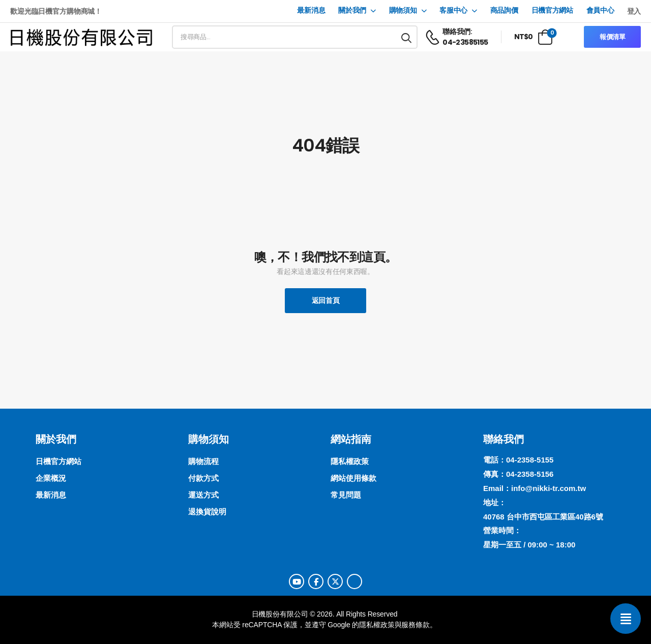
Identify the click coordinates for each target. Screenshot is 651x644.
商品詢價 (504, 10)
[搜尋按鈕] (407, 37)
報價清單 (613, 37)
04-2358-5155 (530, 460)
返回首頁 (326, 300)
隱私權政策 (377, 625)
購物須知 (403, 10)
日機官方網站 (552, 10)
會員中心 (600, 10)
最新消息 (311, 10)
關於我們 (352, 10)
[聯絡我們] (626, 619)
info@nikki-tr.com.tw (549, 488)
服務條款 (415, 625)
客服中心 (453, 10)
